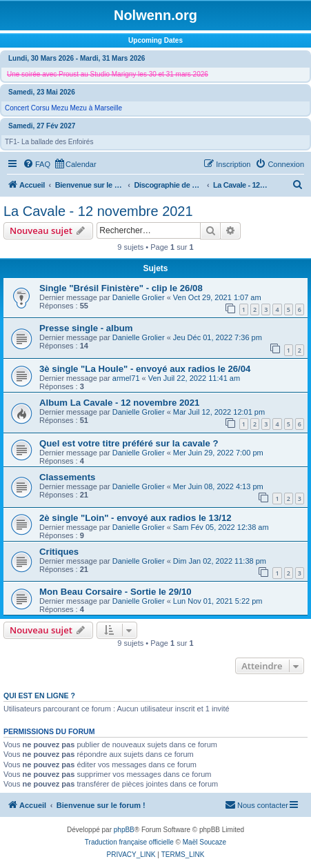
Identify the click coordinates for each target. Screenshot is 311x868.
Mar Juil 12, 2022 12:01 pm (219, 412)
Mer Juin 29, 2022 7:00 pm (218, 453)
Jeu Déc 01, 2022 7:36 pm (218, 337)
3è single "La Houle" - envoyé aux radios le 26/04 (145, 369)
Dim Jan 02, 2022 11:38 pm (220, 561)
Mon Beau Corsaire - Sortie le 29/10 (116, 592)
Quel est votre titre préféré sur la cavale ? (129, 443)
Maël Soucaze (204, 842)
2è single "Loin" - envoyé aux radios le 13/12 (136, 518)
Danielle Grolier (139, 297)
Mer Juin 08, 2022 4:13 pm (218, 486)
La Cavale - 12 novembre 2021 (98, 211)
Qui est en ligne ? (39, 696)
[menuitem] (37, 164)
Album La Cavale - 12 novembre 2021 (119, 403)
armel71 (126, 378)
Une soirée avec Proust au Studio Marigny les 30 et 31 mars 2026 (108, 74)
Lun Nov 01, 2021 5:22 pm (218, 601)
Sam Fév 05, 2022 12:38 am (221, 527)
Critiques (59, 552)
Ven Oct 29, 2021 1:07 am (217, 297)
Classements (67, 477)
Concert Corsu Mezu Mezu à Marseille (63, 108)
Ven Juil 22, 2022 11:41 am (194, 378)
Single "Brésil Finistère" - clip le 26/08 (121, 288)
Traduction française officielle (129, 842)
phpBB (124, 830)
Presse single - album (86, 328)
